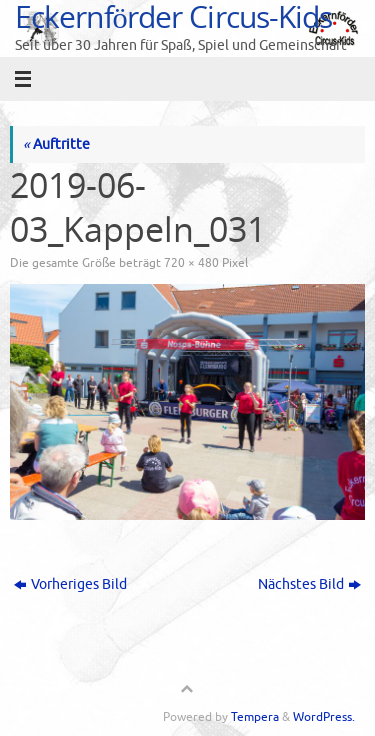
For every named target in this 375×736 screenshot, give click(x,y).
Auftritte (56, 144)
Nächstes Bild (309, 584)
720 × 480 (191, 263)
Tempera (255, 717)
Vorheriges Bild (70, 584)
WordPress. (324, 717)
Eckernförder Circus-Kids (173, 16)
